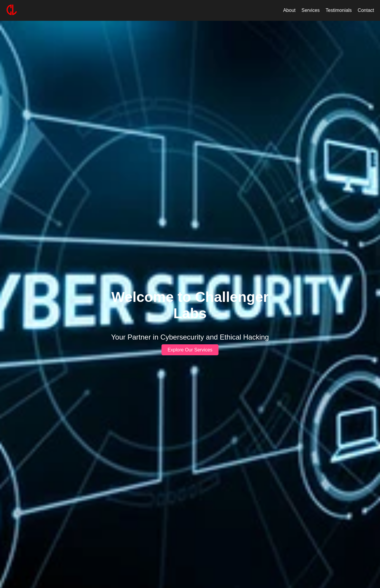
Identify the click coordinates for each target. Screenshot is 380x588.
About (289, 10)
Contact (366, 10)
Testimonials (339, 10)
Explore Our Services (190, 350)
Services (310, 10)
